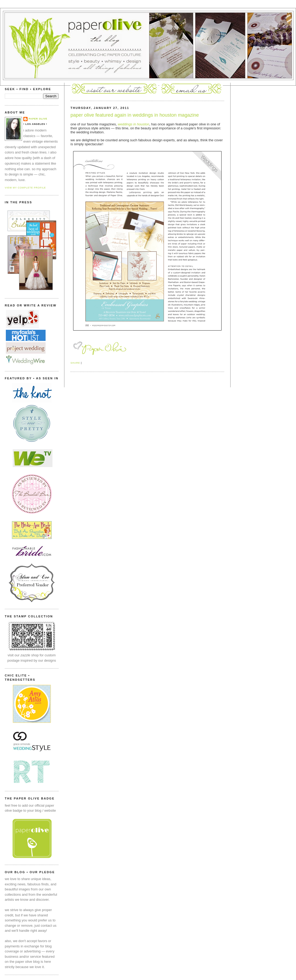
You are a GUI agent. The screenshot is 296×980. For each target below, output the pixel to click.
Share (75, 363)
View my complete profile (25, 188)
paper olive (38, 119)
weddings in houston (134, 124)
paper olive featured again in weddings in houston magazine (135, 115)
